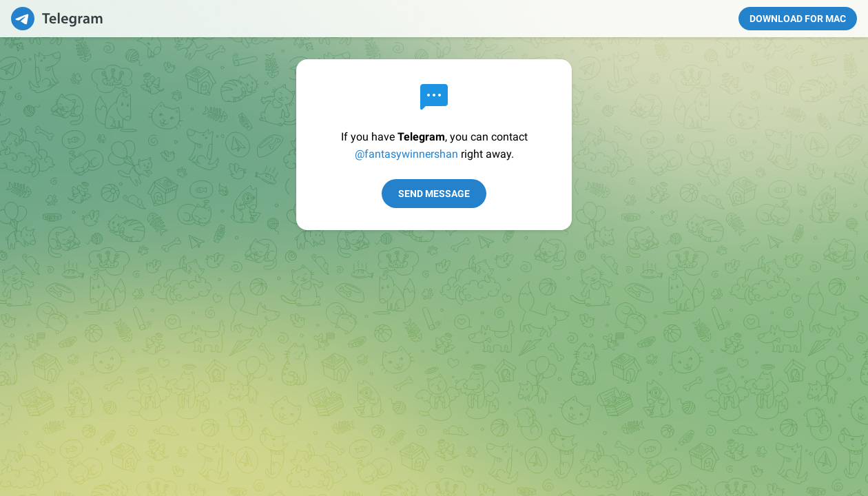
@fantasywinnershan (406, 154)
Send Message (434, 194)
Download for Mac (798, 19)
